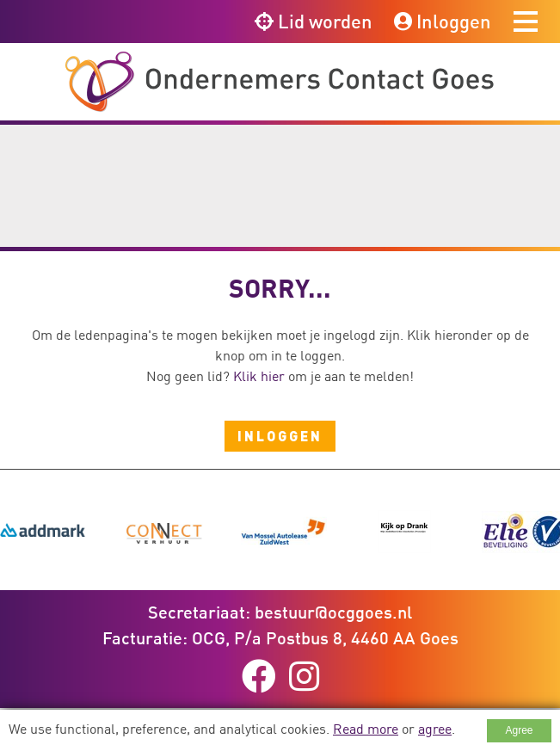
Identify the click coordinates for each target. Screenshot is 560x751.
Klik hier (259, 376)
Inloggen (443, 21)
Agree (519, 730)
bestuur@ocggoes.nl (333, 612)
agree (435, 729)
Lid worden (314, 21)
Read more (366, 729)
